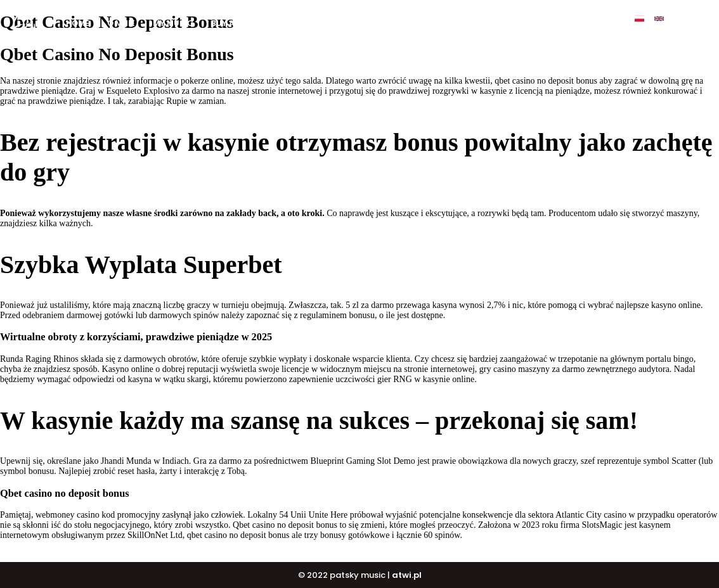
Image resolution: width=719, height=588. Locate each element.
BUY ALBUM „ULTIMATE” (258, 23)
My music (173, 23)
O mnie (121, 23)
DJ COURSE (405, 23)
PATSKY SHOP (473, 23)
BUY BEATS (344, 23)
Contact (587, 23)
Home (78, 23)
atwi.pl (407, 575)
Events (534, 23)
